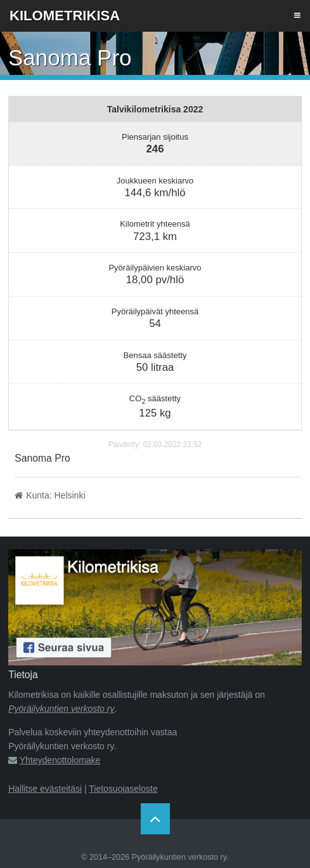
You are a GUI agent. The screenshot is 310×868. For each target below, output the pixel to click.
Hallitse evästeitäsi (45, 789)
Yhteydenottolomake (60, 760)
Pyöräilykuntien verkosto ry (61, 709)
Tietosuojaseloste (123, 789)
